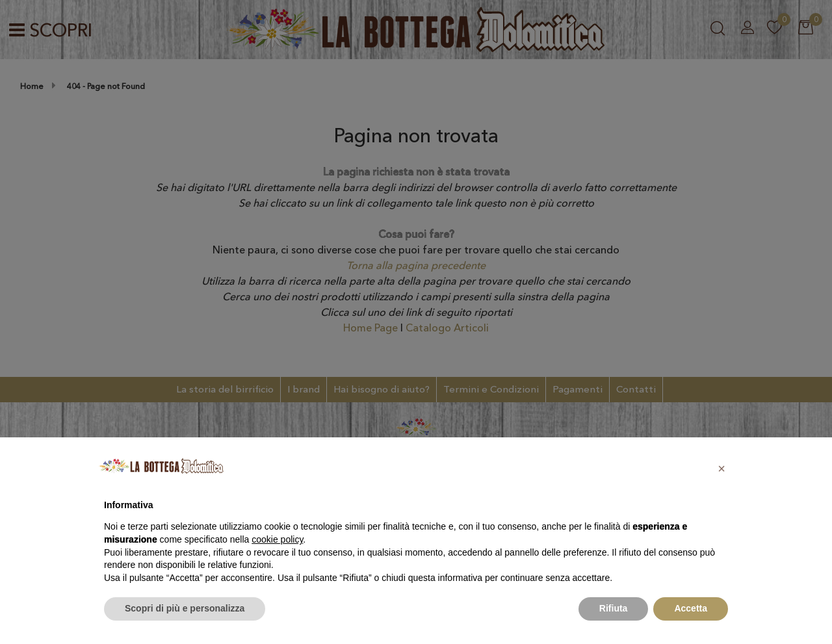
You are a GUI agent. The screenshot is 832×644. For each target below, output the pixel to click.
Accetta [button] (691, 608)
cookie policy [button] (277, 539)
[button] (721, 469)
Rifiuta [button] (614, 608)
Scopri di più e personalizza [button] (185, 608)
